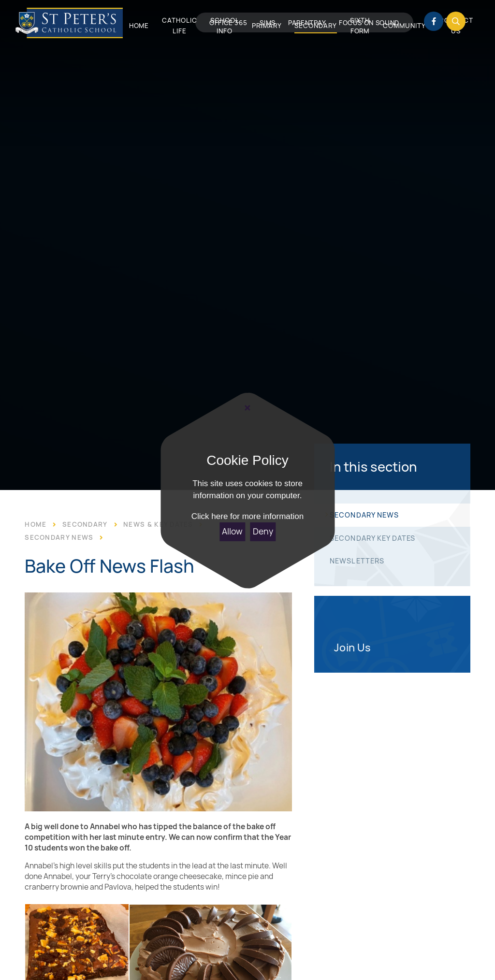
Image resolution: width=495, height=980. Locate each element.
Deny (263, 531)
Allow (232, 531)
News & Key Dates (158, 524)
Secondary (85, 524)
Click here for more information (247, 516)
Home (36, 524)
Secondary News (59, 537)
